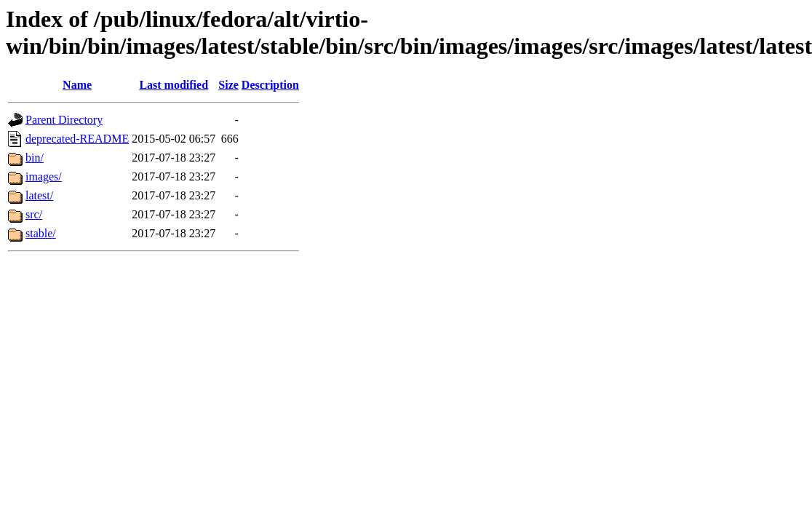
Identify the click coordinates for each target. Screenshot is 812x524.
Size (228, 85)
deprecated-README (77, 139)
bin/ (35, 158)
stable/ (41, 233)
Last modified (174, 85)
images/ (44, 176)
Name (77, 85)
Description (270, 85)
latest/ (39, 195)
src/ (34, 214)
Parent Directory (64, 120)
